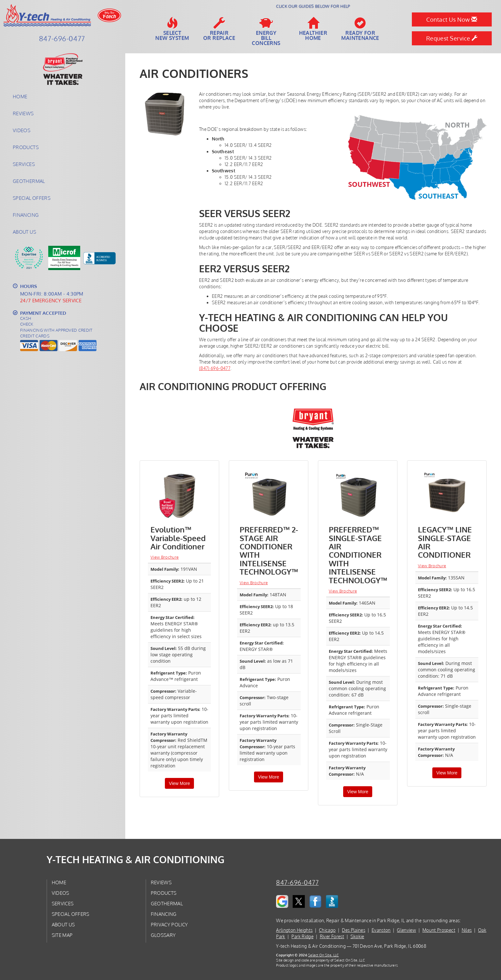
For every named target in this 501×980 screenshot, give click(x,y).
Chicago (327, 930)
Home (20, 96)
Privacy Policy (170, 924)
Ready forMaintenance (360, 29)
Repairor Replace (219, 29)
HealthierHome (313, 29)
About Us (24, 232)
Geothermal (29, 181)
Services (24, 164)
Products (26, 147)
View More (180, 783)
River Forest (332, 936)
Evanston (381, 930)
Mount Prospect (439, 930)
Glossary (163, 935)
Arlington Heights (294, 930)
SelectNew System (172, 29)
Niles (467, 930)
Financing (26, 215)
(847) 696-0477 (215, 368)
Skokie (357, 936)
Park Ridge (302, 936)
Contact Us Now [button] (452, 19)
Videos (22, 130)
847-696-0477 (297, 882)
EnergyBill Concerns (266, 32)
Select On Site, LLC (323, 955)
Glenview (406, 930)
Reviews (23, 113)
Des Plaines (354, 930)
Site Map (62, 935)
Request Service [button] (452, 38)
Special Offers (32, 198)
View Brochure (165, 557)
